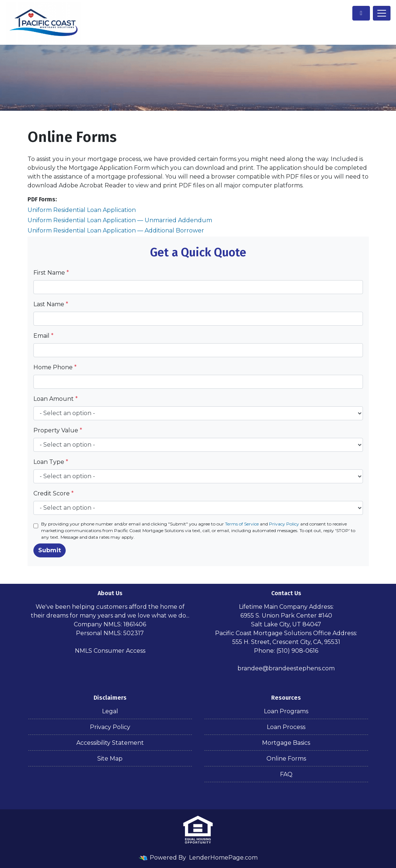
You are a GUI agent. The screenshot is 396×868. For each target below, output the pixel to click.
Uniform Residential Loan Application (82, 210)
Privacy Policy (284, 524)
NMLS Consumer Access (110, 651)
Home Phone (55, 367)
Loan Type (51, 462)
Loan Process (286, 727)
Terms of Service (242, 524)
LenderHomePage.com (223, 858)
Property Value (58, 430)
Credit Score (54, 493)
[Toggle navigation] (382, 13)
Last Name (51, 304)
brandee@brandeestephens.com (286, 668)
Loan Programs (286, 711)
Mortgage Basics (286, 743)
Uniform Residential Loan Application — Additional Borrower (116, 230)
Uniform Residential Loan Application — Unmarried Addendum (120, 220)
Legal (110, 711)
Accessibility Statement (110, 743)
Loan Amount (56, 399)
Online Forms (286, 759)
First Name (51, 273)
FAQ (286, 774)
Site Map (110, 759)
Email (43, 336)
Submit (50, 550)
